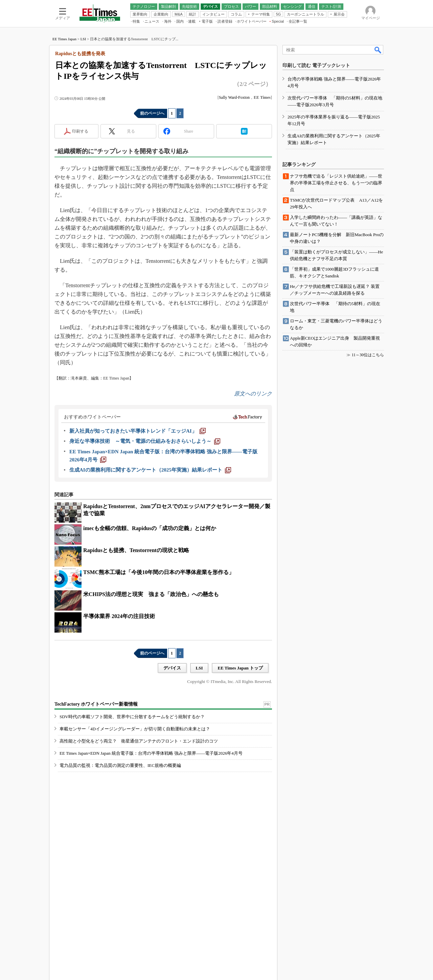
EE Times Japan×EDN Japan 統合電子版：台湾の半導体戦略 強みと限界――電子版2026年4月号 (151, 753)
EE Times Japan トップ (240, 668)
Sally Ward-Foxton (234, 97)
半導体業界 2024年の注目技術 (119, 616)
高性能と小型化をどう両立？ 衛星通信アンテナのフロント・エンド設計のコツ (139, 741)
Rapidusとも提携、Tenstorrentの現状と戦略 (136, 550)
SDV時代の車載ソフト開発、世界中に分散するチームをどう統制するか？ (132, 717)
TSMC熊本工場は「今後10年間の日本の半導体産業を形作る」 (159, 572)
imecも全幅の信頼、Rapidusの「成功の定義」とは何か (150, 528)
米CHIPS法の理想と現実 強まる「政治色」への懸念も (151, 594)
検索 (378, 50)
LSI (83, 39)
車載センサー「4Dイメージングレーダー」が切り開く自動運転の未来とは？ (135, 729)
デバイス (172, 668)
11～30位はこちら (368, 355)
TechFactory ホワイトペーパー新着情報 (96, 704)
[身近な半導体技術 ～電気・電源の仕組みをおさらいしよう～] (145, 441)
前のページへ (152, 113)
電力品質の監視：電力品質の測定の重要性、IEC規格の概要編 (120, 765)
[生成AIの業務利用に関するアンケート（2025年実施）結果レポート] (150, 470)
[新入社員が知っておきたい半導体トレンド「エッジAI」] (138, 431)
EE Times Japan (64, 39)
